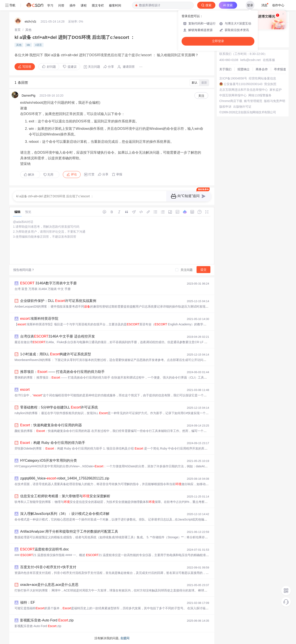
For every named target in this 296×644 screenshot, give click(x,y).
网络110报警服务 (260, 95)
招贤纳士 (244, 69)
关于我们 (225, 69)
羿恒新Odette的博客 (28, 448)
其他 (28, 30)
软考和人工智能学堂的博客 (33, 502)
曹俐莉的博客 (24, 377)
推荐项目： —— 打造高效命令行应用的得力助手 (62, 372)
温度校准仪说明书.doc (45, 549)
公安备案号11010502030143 (243, 84)
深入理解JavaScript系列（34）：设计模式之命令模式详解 (65, 514)
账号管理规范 (253, 101)
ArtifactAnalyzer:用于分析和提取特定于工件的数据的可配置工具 (69, 531)
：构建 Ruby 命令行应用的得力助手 (53, 443)
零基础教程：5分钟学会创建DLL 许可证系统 (59, 407)
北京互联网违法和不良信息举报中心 (244, 90)
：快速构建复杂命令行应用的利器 (51, 425)
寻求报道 (280, 69)
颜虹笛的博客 (24, 431)
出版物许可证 (242, 107)
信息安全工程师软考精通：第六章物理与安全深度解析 (65, 496)
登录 (250, 5)
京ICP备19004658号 (233, 78)
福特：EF (28, 602)
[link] (18, 30)
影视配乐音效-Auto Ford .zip (47, 620)
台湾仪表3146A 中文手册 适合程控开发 (58, 336)
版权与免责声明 (275, 101)
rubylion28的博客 (26, 413)
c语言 (39, 45)
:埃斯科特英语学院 (39, 319)
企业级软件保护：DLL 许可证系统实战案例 (58, 301)
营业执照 (270, 84)
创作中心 (278, 5)
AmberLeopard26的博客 (31, 306)
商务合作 (262, 69)
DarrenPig (28, 96)
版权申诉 (225, 107)
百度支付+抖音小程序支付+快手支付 (48, 567)
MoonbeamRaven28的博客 (33, 360)
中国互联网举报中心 (233, 95)
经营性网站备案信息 (262, 78)
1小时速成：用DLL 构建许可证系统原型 (56, 354)
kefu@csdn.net (250, 60)
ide (28, 45)
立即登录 (218, 41)
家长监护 (276, 90)
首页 (18, 30)
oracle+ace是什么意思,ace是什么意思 (49, 585)
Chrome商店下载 (231, 101)
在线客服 (269, 60)
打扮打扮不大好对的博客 (31, 590)
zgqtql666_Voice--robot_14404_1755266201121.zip (65, 478)
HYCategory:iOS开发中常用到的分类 (49, 460)
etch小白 (31, 21)
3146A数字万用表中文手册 (48, 283)
